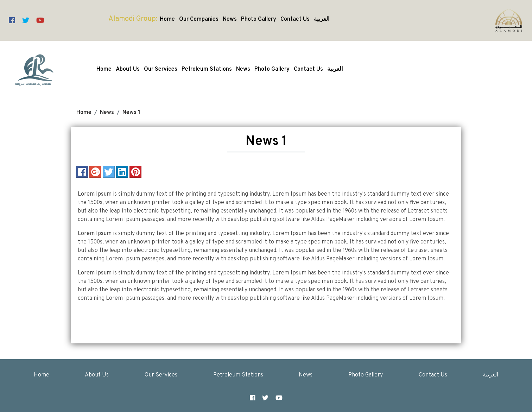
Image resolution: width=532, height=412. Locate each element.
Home (167, 19)
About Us (128, 69)
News (230, 19)
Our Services (161, 69)
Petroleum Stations (207, 69)
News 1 (131, 113)
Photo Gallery (259, 19)
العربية (322, 19)
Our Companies (199, 19)
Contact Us (295, 19)
